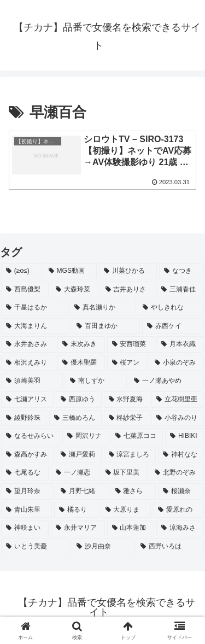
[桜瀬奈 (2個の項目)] (181, 491)
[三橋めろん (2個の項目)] (75, 418)
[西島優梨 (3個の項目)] (25, 290)
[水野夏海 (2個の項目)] (127, 400)
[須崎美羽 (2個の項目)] (32, 381)
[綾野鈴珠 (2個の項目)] (24, 418)
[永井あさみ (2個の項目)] (28, 344)
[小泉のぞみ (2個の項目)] (177, 363)
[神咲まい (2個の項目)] (25, 528)
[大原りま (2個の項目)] (126, 510)
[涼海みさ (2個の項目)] (180, 528)
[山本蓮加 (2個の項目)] (131, 528)
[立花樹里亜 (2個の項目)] (178, 400)
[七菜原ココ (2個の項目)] (137, 436)
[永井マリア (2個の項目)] (78, 528)
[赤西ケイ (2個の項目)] (173, 326)
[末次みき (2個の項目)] (81, 344)
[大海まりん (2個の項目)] (35, 326)
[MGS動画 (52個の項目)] (70, 271)
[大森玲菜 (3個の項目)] (75, 290)
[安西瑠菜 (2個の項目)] (131, 344)
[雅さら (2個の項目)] (133, 491)
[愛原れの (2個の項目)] (178, 510)
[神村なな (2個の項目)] (181, 455)
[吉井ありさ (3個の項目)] (128, 290)
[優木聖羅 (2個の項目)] (81, 363)
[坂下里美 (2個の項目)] (124, 473)
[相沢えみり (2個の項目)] (28, 363)
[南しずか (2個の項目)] (96, 381)
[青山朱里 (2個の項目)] (27, 510)
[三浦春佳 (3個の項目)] (180, 290)
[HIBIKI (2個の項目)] (184, 436)
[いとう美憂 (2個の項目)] (35, 547)
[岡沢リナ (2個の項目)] (85, 436)
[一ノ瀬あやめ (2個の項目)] (166, 381)
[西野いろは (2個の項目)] (170, 547)
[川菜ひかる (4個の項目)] (128, 271)
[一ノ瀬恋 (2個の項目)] (75, 473)
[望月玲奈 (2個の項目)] (27, 491)
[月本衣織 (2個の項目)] (180, 344)
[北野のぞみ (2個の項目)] (177, 473)
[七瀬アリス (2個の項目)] (27, 400)
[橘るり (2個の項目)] (76, 510)
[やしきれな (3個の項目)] (171, 308)
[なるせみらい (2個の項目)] (31, 436)
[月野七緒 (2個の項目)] (82, 491)
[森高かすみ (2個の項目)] (27, 455)
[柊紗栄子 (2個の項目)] (127, 418)
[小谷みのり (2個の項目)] (178, 418)
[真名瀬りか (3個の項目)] (102, 308)
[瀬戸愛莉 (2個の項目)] (79, 455)
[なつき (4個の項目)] (181, 271)
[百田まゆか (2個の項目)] (106, 326)
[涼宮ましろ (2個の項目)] (130, 455)
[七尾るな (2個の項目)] (25, 473)
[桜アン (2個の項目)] (128, 363)
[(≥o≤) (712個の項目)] (21, 271)
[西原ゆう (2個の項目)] (79, 400)
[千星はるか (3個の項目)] (34, 308)
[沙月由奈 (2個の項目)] (102, 547)
